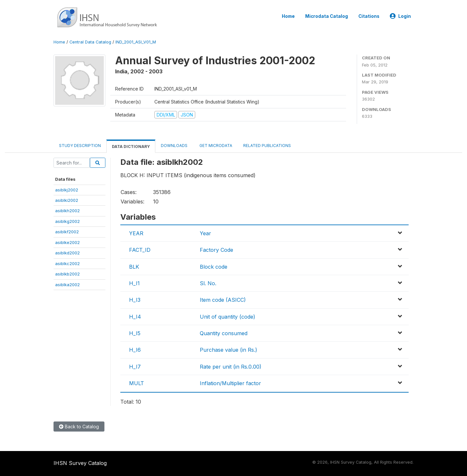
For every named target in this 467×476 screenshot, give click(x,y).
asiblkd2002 (67, 253)
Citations (369, 16)
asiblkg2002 (67, 221)
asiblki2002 (67, 200)
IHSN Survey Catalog (80, 463)
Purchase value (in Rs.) (228, 350)
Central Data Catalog (90, 42)
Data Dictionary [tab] (131, 146)
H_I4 (135, 317)
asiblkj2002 (67, 190)
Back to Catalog (79, 427)
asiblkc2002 (67, 263)
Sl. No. (208, 283)
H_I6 (135, 350)
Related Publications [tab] (267, 146)
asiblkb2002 (67, 274)
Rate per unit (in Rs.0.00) (231, 367)
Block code (214, 267)
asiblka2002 (67, 285)
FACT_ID (140, 250)
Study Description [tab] (80, 146)
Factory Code (216, 250)
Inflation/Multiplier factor (230, 383)
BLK (134, 267)
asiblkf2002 (67, 232)
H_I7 (135, 367)
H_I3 (135, 300)
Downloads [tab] (174, 146)
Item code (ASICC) (223, 300)
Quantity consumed (224, 333)
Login (400, 16)
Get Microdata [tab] (215, 146)
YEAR (136, 233)
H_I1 (134, 283)
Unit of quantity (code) (228, 317)
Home (288, 16)
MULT (137, 383)
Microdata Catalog (327, 16)
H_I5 (135, 333)
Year (205, 233)
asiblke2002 (67, 242)
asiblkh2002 (67, 211)
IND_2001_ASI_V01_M (136, 42)
